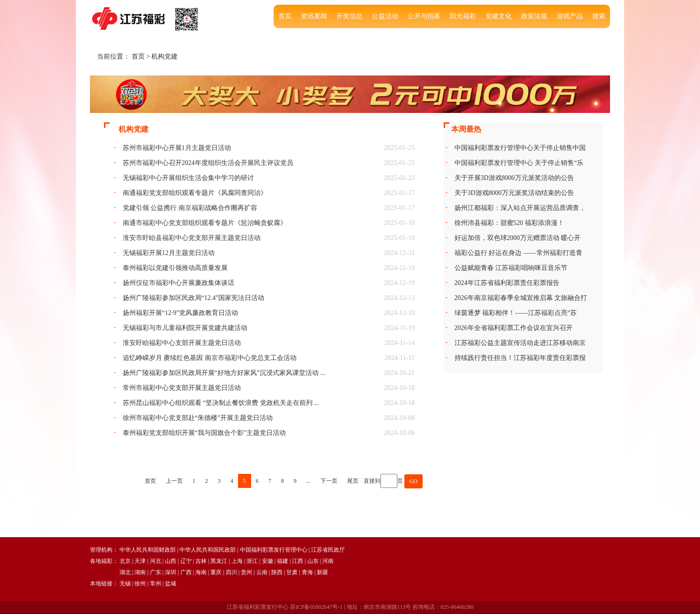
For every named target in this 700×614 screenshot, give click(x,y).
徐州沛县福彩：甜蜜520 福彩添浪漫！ (510, 223)
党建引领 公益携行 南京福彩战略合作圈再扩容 (190, 208)
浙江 (252, 561)
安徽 (268, 561)
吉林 (201, 561)
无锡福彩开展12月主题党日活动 (169, 253)
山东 (313, 561)
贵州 (246, 572)
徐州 (140, 584)
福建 (283, 561)
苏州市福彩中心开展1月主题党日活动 (177, 148)
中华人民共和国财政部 (148, 550)
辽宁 (186, 561)
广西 (186, 572)
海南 (201, 572)
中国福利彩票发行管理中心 (274, 550)
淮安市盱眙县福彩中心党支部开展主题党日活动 (192, 238)
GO (413, 481)
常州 (156, 584)
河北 (156, 561)
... (309, 481)
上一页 (174, 481)
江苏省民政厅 (328, 550)
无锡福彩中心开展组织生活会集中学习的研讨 (188, 178)
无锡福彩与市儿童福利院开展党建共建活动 (185, 328)
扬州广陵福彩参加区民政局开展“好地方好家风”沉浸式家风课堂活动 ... (224, 373)
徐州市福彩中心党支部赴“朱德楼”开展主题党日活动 (198, 418)
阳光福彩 (463, 16)
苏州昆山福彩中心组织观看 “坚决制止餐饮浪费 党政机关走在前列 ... (221, 403)
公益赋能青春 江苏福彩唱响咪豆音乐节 (511, 268)
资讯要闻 (314, 16)
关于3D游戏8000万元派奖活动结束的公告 (514, 193)
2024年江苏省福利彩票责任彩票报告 (507, 283)
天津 (140, 561)
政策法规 (534, 16)
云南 (262, 572)
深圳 (171, 572)
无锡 (125, 584)
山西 (171, 561)
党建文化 (499, 16)
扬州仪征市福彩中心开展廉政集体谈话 (179, 283)
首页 (285, 16)
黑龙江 (219, 561)
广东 (156, 572)
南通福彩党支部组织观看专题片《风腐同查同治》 (195, 193)
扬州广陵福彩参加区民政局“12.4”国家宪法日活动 (194, 298)
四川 (231, 572)
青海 (307, 572)
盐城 (171, 584)
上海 (237, 561)
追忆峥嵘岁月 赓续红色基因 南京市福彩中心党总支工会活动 (210, 358)
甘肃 (292, 572)
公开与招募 (424, 16)
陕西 (277, 572)
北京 (125, 561)
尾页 (353, 481)
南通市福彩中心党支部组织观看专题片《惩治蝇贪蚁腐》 (205, 223)
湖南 (140, 572)
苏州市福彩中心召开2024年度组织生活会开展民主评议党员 (208, 163)
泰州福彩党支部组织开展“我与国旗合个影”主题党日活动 (204, 433)
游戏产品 (570, 16)
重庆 (216, 572)
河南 (328, 561)
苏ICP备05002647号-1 (316, 607)
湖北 (125, 572)
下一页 (329, 481)
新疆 (322, 572)
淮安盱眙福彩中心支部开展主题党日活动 (182, 343)
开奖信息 (350, 16)
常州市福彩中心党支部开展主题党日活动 (182, 388)
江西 (298, 561)
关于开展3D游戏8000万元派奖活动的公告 (514, 178)
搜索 (599, 16)
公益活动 (385, 16)
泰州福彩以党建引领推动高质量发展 (175, 268)
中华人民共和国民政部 (208, 550)
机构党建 (164, 56)
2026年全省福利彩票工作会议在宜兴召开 (514, 328)
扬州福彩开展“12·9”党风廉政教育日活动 (181, 313)
